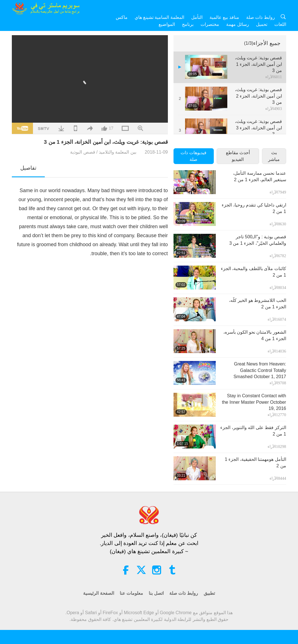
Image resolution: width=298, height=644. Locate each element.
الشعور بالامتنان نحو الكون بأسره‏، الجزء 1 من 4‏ (255, 335)
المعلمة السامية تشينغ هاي (159, 17)
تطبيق (209, 593)
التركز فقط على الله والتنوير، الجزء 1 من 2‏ (253, 431)
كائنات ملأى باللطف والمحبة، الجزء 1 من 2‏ (253, 272)
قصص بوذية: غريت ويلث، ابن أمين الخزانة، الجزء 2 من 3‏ (258, 96)
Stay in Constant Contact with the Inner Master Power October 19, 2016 (254, 402)
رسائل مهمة (237, 24)
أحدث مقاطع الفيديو (238, 156)
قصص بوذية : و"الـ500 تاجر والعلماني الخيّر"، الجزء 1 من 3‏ (258, 240)
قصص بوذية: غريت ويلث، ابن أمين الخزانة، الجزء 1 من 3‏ (258, 64)
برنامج (188, 24)
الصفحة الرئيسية (98, 593)
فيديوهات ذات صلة (193, 156)
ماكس (122, 17)
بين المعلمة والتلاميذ (118, 152)
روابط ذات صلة (261, 17)
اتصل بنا (156, 593)
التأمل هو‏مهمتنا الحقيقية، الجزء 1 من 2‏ (255, 462)
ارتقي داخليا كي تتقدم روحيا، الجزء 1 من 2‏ (254, 208)
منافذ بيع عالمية (224, 17)
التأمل (197, 17)
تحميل (262, 24)
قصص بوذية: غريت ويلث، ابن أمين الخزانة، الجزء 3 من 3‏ (258, 128)
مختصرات (210, 24)
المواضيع (167, 24)
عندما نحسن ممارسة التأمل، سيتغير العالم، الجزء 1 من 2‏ (259, 176)
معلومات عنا (131, 593)
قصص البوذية (83, 152)
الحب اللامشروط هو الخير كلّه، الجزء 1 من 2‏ (258, 303)
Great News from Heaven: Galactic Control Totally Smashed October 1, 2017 (260, 370)
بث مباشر (274, 156)
